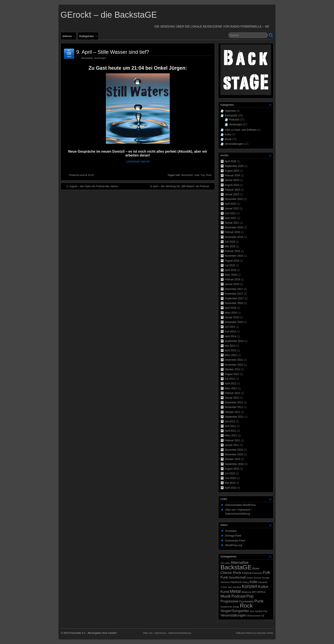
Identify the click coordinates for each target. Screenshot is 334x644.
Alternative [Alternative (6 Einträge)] (240, 563)
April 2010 (230, 488)
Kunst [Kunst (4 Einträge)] (225, 592)
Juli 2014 (230, 327)
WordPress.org (234, 545)
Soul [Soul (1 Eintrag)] (252, 611)
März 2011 (231, 436)
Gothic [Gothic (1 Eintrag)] (250, 578)
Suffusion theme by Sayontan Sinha (254, 633)
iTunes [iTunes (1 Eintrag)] (224, 587)
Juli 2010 (230, 473)
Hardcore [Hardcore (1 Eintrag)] (225, 582)
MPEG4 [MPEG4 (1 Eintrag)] (261, 592)
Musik (228, 139)
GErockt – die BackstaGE (109, 15)
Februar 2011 (232, 440)
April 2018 (230, 270)
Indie (197, 175)
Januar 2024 (232, 180)
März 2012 (231, 388)
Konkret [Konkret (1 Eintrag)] (237, 587)
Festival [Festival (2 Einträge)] (247, 573)
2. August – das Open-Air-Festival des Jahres (90, 186)
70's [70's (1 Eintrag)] (222, 563)
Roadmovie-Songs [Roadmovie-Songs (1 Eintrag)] (230, 607)
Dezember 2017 (234, 289)
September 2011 (234, 417)
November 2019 (234, 237)
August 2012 (232, 374)
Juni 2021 (230, 213)
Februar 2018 (232, 279)
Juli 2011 (230, 421)
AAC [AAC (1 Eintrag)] (228, 563)
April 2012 (230, 384)
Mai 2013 (230, 346)
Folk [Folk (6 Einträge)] (267, 573)
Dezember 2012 (234, 360)
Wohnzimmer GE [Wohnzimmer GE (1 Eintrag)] (256, 616)
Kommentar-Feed (235, 541)
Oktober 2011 (233, 412)
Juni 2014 (230, 331)
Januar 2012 (232, 398)
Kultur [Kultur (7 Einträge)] (263, 587)
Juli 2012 (230, 379)
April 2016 (230, 308)
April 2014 (230, 336)
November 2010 (234, 454)
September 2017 (234, 298)
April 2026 (230, 161)
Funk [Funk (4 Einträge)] (224, 577)
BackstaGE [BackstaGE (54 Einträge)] (236, 567)
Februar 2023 (232, 190)
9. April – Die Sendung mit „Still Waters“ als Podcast (182, 186)
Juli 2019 (230, 242)
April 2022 (230, 204)
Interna (69, 37)
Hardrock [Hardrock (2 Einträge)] (236, 582)
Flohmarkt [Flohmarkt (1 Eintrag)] (257, 573)
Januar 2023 (232, 194)
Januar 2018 (232, 284)
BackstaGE (87, 58)
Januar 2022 (232, 208)
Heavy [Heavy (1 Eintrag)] (246, 582)
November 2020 (234, 227)
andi (82, 175)
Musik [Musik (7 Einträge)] (226, 596)
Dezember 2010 (234, 450)
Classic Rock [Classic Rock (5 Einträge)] (231, 573)
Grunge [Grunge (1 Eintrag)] (266, 578)
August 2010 (232, 469)
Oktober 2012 (233, 369)
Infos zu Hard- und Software (241, 130)
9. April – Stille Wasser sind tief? (113, 52)
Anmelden (231, 531)
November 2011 (234, 407)
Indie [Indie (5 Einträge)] (254, 582)
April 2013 (230, 350)
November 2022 (234, 199)
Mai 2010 (230, 483)
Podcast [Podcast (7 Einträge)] (239, 596)
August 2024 (232, 171)
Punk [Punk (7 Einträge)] (259, 601)
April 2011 (230, 431)
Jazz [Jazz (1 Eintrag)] (230, 587)
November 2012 (234, 365)
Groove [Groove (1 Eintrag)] (257, 578)
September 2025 (234, 166)
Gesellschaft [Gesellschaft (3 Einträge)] (237, 577)
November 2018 (234, 256)
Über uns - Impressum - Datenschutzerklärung (167, 633)
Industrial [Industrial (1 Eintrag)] (263, 582)
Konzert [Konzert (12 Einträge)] (250, 586)
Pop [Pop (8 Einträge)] (250, 596)
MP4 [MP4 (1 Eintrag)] (254, 592)
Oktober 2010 (233, 459)
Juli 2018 (230, 265)
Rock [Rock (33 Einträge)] (246, 606)
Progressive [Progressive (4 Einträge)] (229, 601)
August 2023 (232, 185)
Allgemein (230, 111)
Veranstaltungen (234, 144)
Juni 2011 (230, 426)
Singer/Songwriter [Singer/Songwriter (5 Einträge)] (235, 611)
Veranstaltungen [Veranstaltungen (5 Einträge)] (233, 615)
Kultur (228, 135)
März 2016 (231, 313)
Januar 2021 (232, 223)
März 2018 (231, 275)
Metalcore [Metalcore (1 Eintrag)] (246, 592)
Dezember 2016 (234, 303)
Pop (203, 175)
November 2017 (234, 294)
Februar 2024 (232, 175)
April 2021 (230, 218)
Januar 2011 (232, 445)
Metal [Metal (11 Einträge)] (235, 591)
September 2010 (234, 464)
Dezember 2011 (234, 402)
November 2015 (234, 322)
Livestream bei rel (138, 161)
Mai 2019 (230, 246)
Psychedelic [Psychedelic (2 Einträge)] (246, 601)
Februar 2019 (232, 251)
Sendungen (100, 58)
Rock (209, 175)
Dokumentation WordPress (240, 505)
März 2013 (231, 355)
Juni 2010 (230, 478)
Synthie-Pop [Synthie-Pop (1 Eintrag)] (261, 611)
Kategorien (88, 37)
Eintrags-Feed (233, 536)
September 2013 (234, 341)
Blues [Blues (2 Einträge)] (256, 568)
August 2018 (232, 261)
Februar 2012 (232, 393)
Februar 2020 (232, 232)
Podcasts (234, 120)
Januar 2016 (232, 317)
